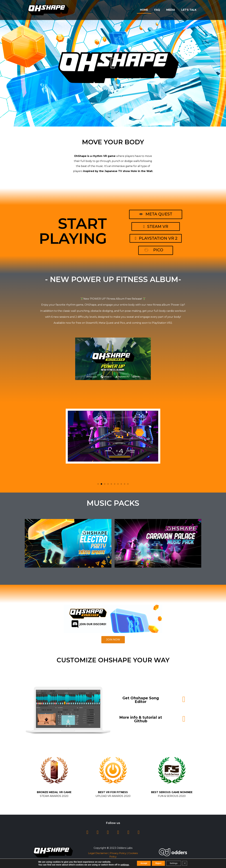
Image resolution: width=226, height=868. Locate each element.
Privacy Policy (118, 853)
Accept (140, 863)
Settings (176, 863)
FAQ (157, 10)
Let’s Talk (189, 10)
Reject (158, 863)
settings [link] (120, 865)
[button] (113, 63)
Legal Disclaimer (98, 853)
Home (144, 10)
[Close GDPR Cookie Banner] (189, 863)
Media (171, 10)
